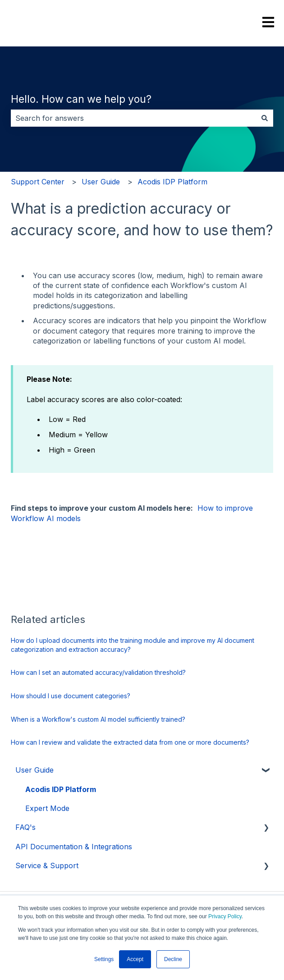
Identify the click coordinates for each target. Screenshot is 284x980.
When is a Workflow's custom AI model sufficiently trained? (98, 719)
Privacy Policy (225, 916)
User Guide (101, 182)
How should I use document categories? (71, 696)
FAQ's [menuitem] (25, 827)
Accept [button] (135, 959)
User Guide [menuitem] (34, 770)
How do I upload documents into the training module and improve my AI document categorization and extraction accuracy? (133, 645)
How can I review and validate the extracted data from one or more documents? (130, 742)
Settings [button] (104, 959)
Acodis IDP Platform (172, 182)
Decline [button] (173, 959)
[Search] (265, 118)
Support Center (38, 182)
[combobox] (133, 118)
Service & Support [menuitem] (47, 866)
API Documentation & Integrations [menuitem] (74, 847)
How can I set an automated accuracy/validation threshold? (98, 672)
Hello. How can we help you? (81, 99)
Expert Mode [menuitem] (47, 808)
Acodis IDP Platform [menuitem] (61, 789)
